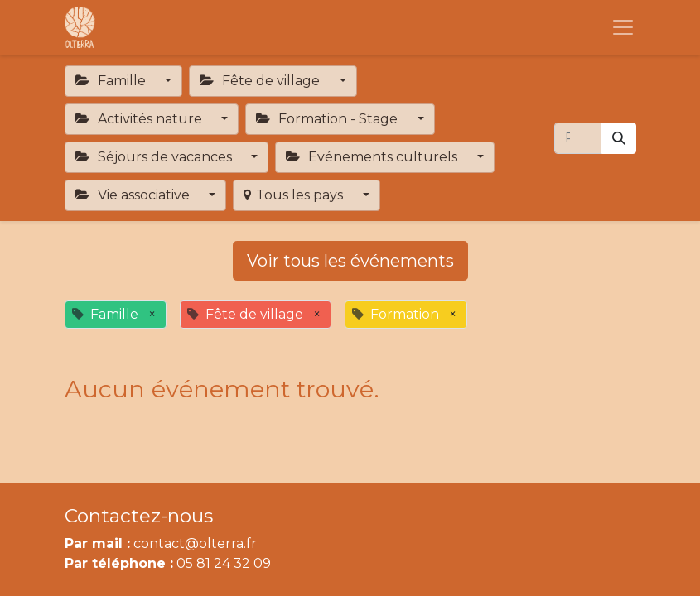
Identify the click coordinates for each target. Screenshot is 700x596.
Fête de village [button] (261, 81)
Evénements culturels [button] (373, 157)
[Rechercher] (619, 138)
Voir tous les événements (350, 261)
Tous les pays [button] (295, 195)
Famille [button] (112, 81)
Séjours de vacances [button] (155, 157)
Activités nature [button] (140, 119)
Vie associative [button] (134, 195)
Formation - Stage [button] (328, 119)
